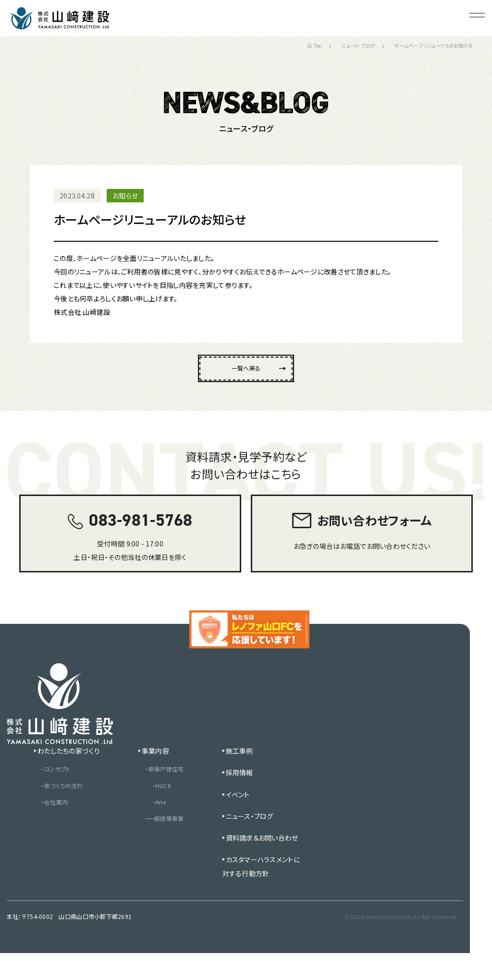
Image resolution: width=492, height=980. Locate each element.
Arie (153, 828)
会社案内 (45, 828)
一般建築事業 (160, 844)
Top (314, 45)
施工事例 (242, 776)
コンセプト (47, 794)
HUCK (155, 811)
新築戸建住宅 (160, 794)
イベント (240, 819)
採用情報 (242, 797)
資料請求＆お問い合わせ (261, 862)
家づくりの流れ (54, 811)
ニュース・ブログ (358, 45)
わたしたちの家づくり (56, 776)
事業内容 (146, 776)
